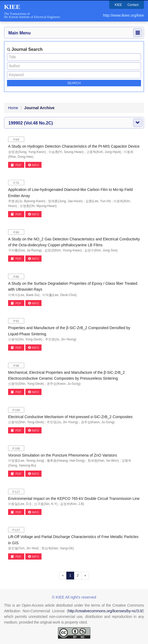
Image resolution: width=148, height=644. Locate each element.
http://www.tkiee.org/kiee (123, 15)
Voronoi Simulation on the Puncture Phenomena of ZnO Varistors (63, 455)
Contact (133, 5)
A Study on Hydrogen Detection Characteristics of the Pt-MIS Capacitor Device (74, 146)
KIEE (118, 5)
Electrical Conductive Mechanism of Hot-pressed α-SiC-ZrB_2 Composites (70, 417)
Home (13, 108)
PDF (16, 165)
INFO (33, 165)
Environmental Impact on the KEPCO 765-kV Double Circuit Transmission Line (74, 499)
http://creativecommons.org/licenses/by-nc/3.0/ (105, 611)
